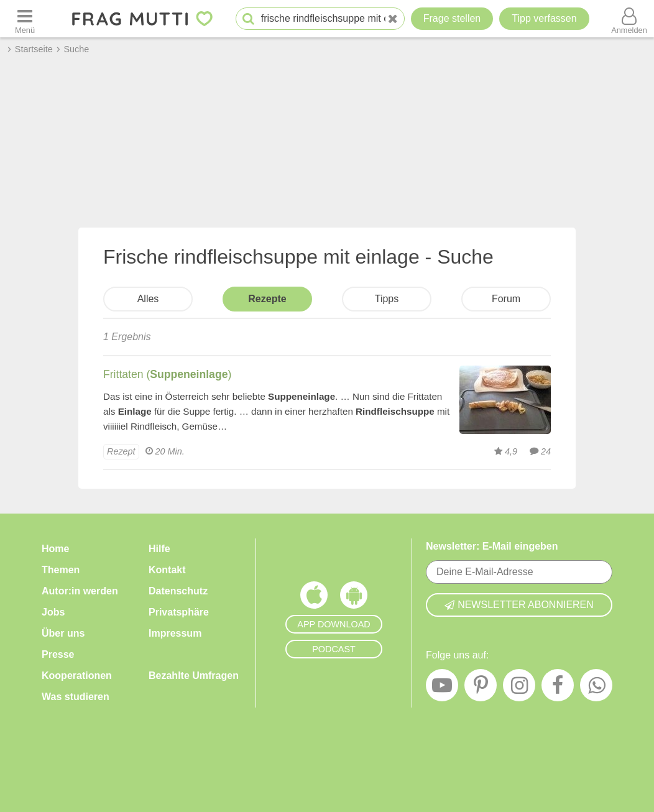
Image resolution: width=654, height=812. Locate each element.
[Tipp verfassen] (544, 19)
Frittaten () (167, 374)
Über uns (63, 633)
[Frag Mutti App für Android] (354, 598)
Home (55, 549)
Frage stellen (452, 18)
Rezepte (267, 299)
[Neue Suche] (393, 19)
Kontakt (167, 570)
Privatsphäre (179, 612)
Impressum (175, 633)
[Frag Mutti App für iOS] (314, 598)
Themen (61, 570)
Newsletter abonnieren (519, 605)
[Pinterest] (481, 688)
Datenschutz (178, 591)
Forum (506, 299)
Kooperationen (77, 676)
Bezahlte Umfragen (194, 676)
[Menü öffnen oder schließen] (25, 19)
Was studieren (76, 697)
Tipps (387, 299)
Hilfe (159, 549)
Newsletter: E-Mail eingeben (492, 546)
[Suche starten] (248, 19)
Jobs (53, 612)
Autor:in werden (80, 591)
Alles (148, 299)
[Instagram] (519, 688)
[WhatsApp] (596, 688)
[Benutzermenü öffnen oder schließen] (629, 19)
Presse (58, 654)
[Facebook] (558, 688)
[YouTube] (442, 688)
